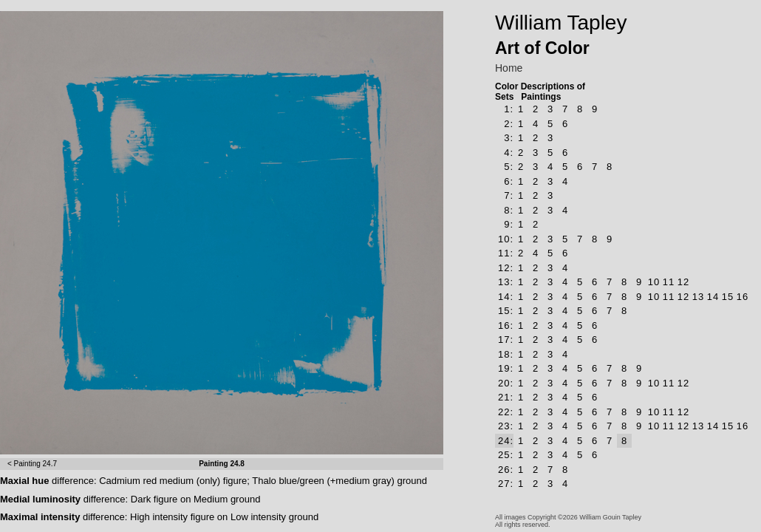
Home (509, 68)
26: (506, 470)
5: (509, 167)
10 (654, 282)
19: (506, 368)
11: (506, 253)
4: (509, 153)
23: (506, 426)
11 (669, 282)
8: (509, 210)
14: (506, 297)
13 (698, 297)
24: (506, 441)
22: (506, 412)
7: (509, 195)
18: (506, 354)
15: (506, 311)
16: (506, 325)
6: (509, 181)
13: (506, 282)
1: (509, 109)
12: (506, 268)
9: (509, 224)
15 (728, 297)
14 (713, 297)
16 (743, 297)
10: (506, 239)
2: (509, 124)
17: (506, 340)
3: (509, 138)
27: (506, 484)
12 (683, 282)
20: (506, 383)
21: (506, 397)
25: (506, 455)
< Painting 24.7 (32, 464)
